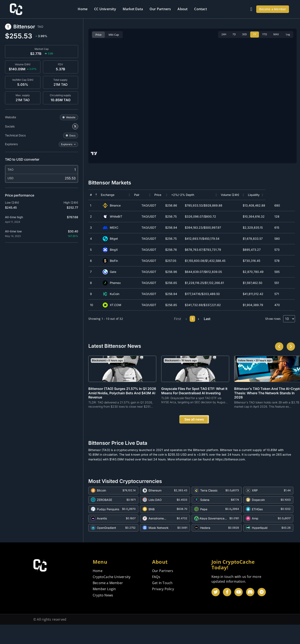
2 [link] (188, 319)
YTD (265, 34)
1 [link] (179, 319)
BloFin (112, 261)
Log (288, 34)
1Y (255, 34)
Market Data (133, 9)
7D (234, 34)
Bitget (112, 239)
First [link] (160, 319)
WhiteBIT (114, 217)
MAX (276, 34)
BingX (112, 250)
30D (244, 34)
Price (98, 35)
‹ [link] (171, 319)
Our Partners (160, 9)
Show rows (273, 319)
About (182, 9)
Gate (111, 272)
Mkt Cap (114, 35)
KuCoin (113, 294)
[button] (96, 195)
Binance (113, 205)
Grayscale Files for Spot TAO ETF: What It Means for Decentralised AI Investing (194, 409)
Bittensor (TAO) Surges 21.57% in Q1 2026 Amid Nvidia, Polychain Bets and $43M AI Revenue (122, 411)
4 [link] (206, 319)
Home (83, 9)
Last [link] (226, 319)
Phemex (113, 283)
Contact (200, 9)
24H (224, 34)
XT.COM (114, 305)
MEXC (112, 228)
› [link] (215, 319)
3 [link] (197, 319)
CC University (105, 9)
